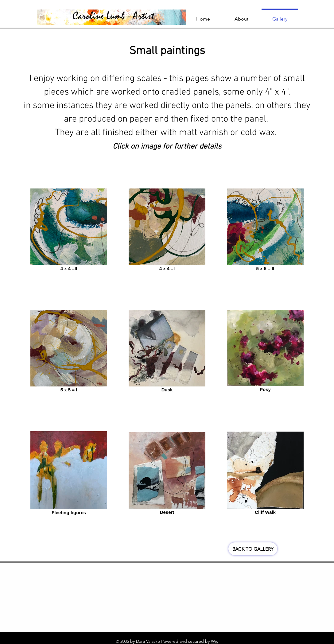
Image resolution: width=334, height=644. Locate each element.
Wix (214, 641)
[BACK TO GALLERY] (253, 549)
